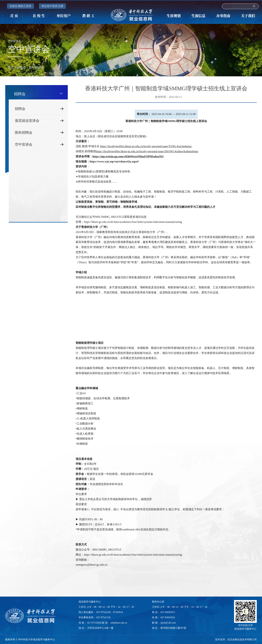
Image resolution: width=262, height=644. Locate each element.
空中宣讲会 (36, 68)
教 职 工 (88, 16)
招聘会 (21, 68)
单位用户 (64, 16)
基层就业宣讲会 (39, 121)
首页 (11, 68)
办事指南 (223, 16)
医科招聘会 (39, 133)
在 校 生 (39, 16)
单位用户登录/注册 (52, 6)
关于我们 (248, 16)
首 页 (14, 16)
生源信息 (198, 16)
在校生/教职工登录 (20, 6)
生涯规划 (174, 16)
